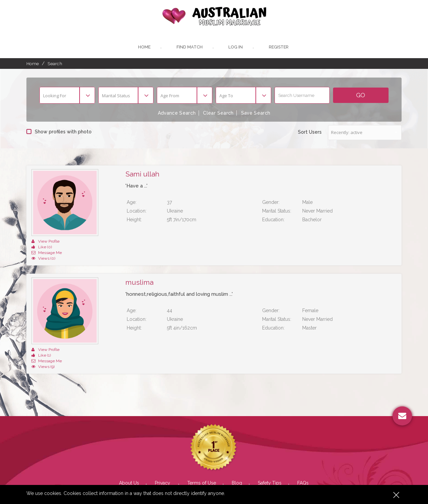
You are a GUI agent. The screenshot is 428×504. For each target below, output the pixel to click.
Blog (237, 461)
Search (55, 64)
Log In (235, 48)
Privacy (163, 461)
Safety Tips (270, 461)
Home (143, 48)
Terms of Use (202, 461)
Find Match (189, 48)
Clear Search (218, 114)
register (279, 48)
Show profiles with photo (59, 132)
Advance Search (176, 114)
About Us (129, 461)
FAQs (303, 461)
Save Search (256, 114)
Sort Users (310, 132)
